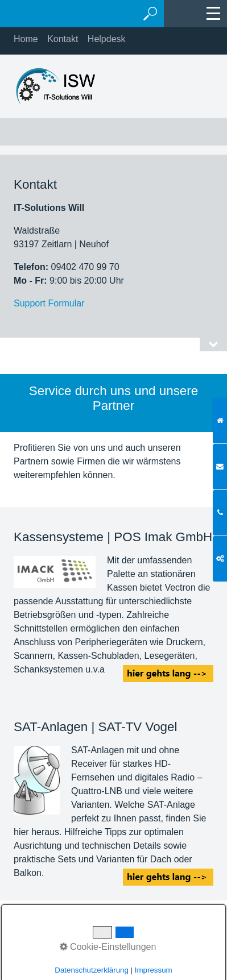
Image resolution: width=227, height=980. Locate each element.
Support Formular (49, 303)
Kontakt (63, 39)
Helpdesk (107, 39)
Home (26, 39)
